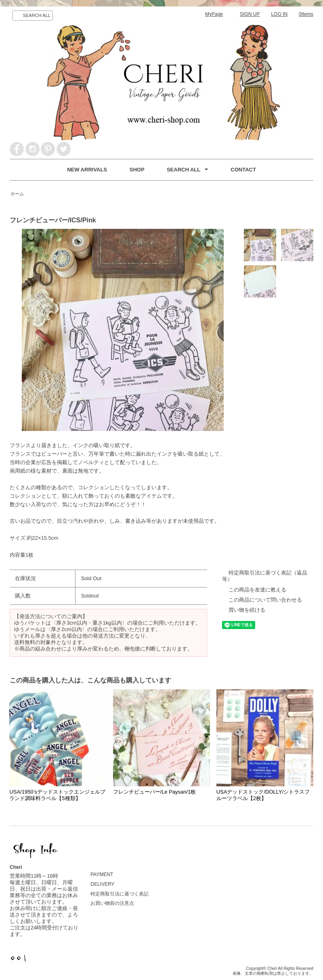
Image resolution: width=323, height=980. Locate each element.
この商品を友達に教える (257, 590)
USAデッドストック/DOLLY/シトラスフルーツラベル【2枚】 (263, 795)
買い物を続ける (247, 610)
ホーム (17, 194)
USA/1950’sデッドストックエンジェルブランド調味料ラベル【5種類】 (57, 795)
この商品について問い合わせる (265, 600)
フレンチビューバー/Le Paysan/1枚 (155, 792)
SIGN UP (250, 14)
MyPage (214, 14)
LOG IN (279, 14)
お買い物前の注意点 (112, 903)
